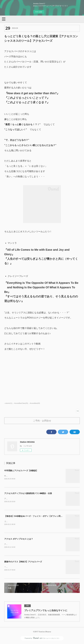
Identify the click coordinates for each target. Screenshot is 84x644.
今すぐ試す (39, 12)
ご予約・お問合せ (42, 421)
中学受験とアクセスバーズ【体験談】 (21, 471)
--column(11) (8, 403)
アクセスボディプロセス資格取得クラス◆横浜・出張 (28, 493)
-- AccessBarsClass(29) (20, 403)
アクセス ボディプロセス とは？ (19, 539)
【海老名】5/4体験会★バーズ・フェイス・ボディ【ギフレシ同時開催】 (36, 517)
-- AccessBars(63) (34, 403)
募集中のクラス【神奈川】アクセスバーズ (23, 562)
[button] (4, 19)
